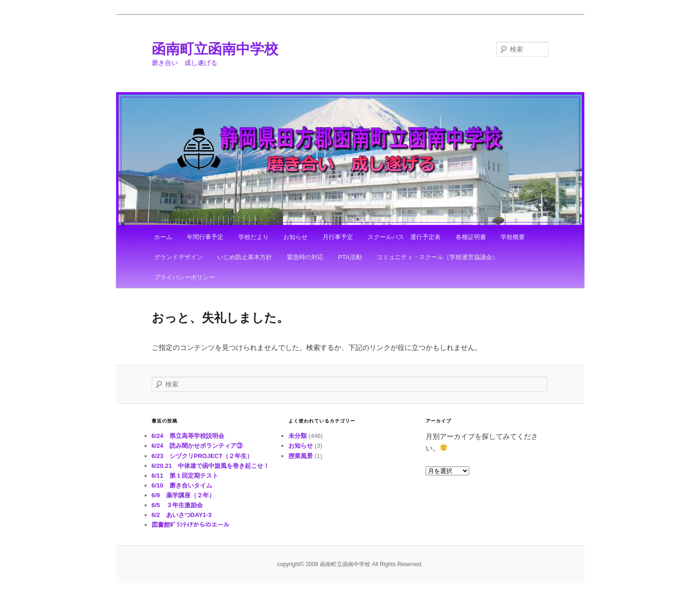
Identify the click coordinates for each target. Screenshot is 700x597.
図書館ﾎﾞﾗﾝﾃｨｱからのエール (191, 525)
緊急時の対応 (305, 257)
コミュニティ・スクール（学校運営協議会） (437, 257)
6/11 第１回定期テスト (185, 476)
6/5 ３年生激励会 (177, 505)
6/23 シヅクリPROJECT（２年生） (203, 456)
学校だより (254, 237)
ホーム (163, 237)
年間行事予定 (205, 237)
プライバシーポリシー (184, 277)
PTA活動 (350, 257)
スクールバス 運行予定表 (404, 237)
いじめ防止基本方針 (245, 257)
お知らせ (295, 237)
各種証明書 (471, 237)
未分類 (298, 436)
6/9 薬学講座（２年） (183, 495)
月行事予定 (338, 237)
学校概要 (513, 237)
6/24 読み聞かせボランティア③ (197, 446)
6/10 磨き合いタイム (182, 485)
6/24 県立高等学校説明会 (188, 436)
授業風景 (301, 456)
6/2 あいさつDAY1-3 (182, 515)
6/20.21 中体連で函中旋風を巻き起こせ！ (210, 466)
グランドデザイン (178, 257)
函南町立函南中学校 (215, 49)
